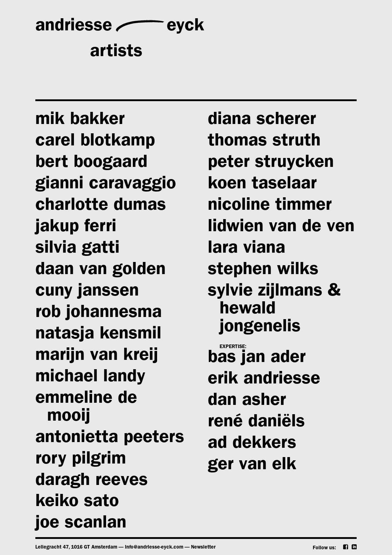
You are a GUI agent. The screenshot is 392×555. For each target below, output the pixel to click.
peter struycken (271, 164)
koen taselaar (262, 185)
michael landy (90, 378)
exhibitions (241, 53)
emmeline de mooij (86, 408)
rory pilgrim (81, 460)
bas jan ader (257, 359)
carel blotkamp (95, 142)
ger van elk (252, 466)
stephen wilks (263, 271)
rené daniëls (256, 423)
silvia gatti (77, 249)
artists (116, 53)
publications (180, 79)
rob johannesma (99, 314)
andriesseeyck (120, 26)
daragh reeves (92, 482)
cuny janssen (87, 292)
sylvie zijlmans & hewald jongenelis (274, 310)
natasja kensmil (98, 335)
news (56, 79)
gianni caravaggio (106, 185)
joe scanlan (81, 524)
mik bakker (80, 121)
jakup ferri (76, 228)
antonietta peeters (110, 439)
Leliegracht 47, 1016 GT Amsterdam (76, 547)
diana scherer (262, 121)
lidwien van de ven (281, 228)
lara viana (247, 249)
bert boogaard (91, 164)
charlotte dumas (101, 207)
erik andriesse (264, 380)
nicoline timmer (270, 207)
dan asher (247, 402)
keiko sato (77, 503)
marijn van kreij (97, 357)
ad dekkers (252, 445)
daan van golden (100, 271)
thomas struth (264, 142)
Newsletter (203, 547)
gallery (286, 27)
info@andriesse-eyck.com (154, 547)
